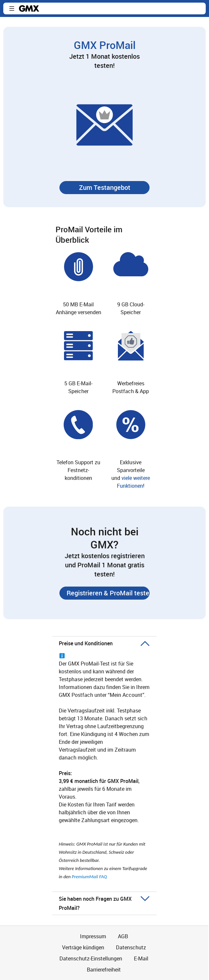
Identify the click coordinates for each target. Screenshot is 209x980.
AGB (123, 936)
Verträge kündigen (83, 947)
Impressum (93, 936)
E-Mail (141, 958)
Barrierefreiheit (104, 970)
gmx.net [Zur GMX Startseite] (29, 8)
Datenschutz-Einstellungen (91, 958)
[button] (12, 8)
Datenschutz (131, 947)
